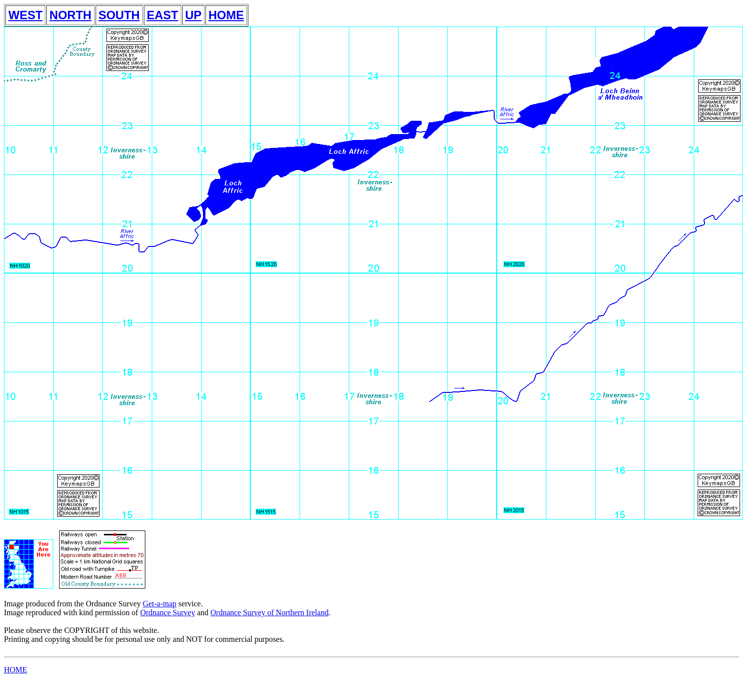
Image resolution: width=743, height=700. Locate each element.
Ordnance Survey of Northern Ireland (270, 612)
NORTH (70, 15)
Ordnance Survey (168, 612)
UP (193, 15)
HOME (226, 15)
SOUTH (119, 15)
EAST (163, 15)
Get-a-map (160, 604)
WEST (25, 15)
